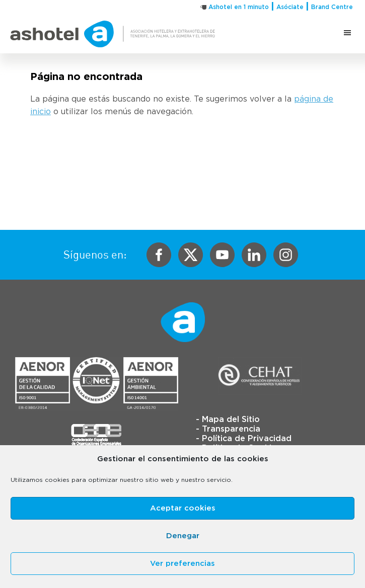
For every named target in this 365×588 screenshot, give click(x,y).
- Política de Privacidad (244, 439)
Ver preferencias (182, 564)
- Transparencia (228, 429)
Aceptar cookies (183, 508)
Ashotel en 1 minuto (239, 7)
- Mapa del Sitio (228, 419)
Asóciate (290, 7)
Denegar (183, 536)
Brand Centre (332, 7)
